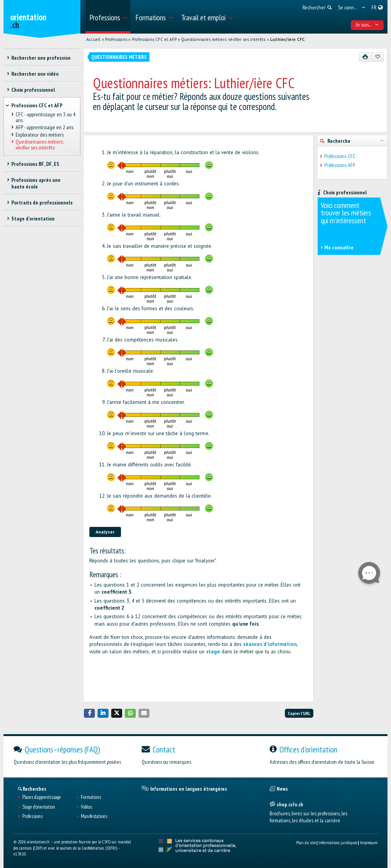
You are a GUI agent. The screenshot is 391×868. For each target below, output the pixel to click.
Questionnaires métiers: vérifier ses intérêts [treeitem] (40, 145)
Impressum (369, 842)
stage (213, 652)
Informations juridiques (338, 842)
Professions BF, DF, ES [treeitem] (35, 164)
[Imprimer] (365, 57)
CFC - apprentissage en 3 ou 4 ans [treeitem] (45, 118)
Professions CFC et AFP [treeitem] (37, 105)
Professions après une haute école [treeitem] (36, 183)
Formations (91, 797)
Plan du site (306, 842)
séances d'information (270, 644)
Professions (116, 39)
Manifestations (94, 816)
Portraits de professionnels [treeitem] (42, 203)
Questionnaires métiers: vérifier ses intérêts (223, 39)
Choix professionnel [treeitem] (33, 90)
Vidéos (86, 807)
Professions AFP (340, 165)
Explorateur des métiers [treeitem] (40, 135)
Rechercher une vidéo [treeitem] (35, 74)
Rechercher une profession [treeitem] (41, 58)
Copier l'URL (299, 713)
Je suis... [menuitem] (367, 25)
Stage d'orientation (39, 807)
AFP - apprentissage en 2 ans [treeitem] (44, 128)
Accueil (93, 39)
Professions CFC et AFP (154, 39)
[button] (89, 713)
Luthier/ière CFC (287, 39)
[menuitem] (108, 17)
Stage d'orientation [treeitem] (33, 219)
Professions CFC (340, 156)
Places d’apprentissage (42, 797)
